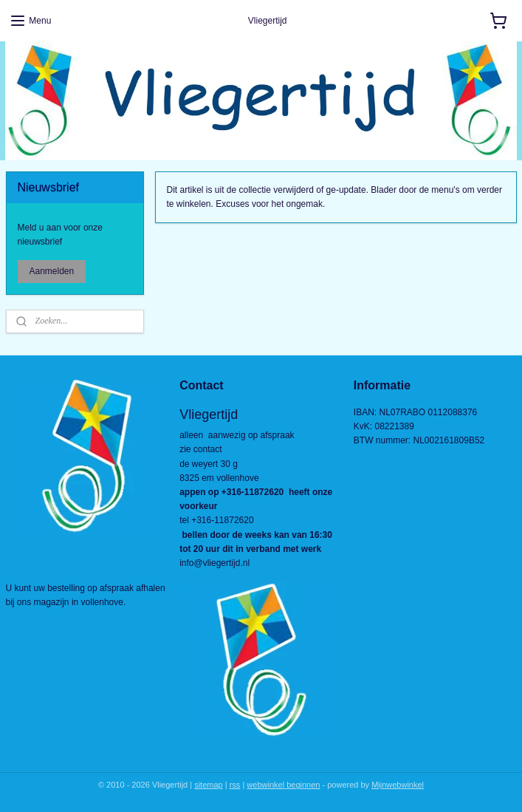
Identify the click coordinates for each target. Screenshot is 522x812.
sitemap (209, 785)
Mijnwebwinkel (398, 785)
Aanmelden (51, 271)
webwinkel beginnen (283, 785)
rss (235, 785)
